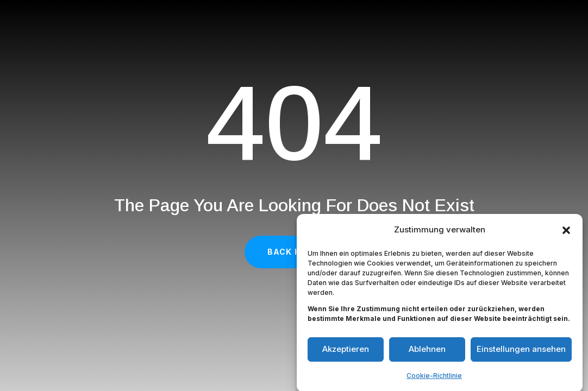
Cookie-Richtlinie (434, 378)
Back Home (294, 252)
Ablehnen (427, 352)
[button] (566, 233)
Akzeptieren (346, 352)
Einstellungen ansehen (521, 352)
